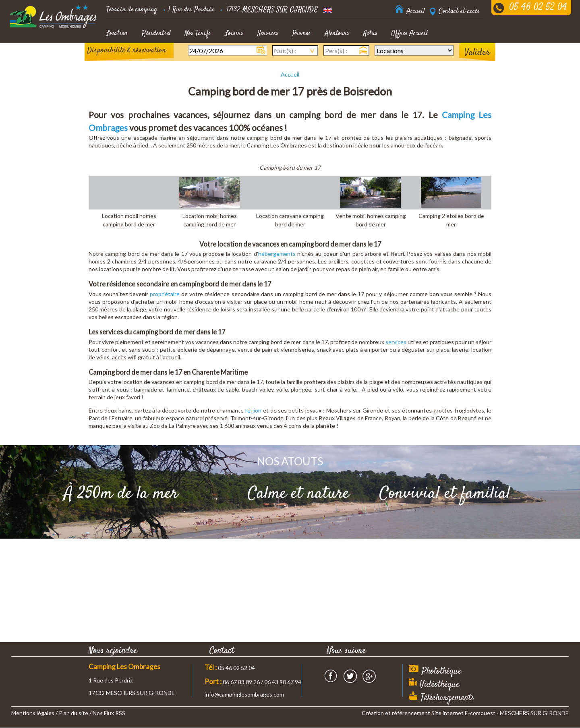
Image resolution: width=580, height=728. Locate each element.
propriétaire (165, 294)
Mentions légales (33, 713)
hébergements (277, 254)
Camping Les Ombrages (124, 667)
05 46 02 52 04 (538, 7)
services (396, 342)
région (253, 410)
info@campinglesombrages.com (244, 694)
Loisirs (234, 33)
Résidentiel (156, 33)
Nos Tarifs (198, 33)
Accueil (290, 74)
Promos (302, 33)
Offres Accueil (410, 33)
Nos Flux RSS (109, 713)
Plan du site (74, 713)
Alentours (337, 33)
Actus (370, 33)
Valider (477, 52)
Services (268, 33)
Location (117, 33)
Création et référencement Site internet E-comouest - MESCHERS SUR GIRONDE (465, 713)
